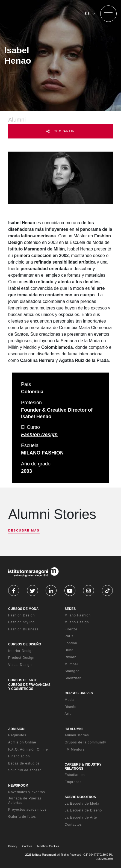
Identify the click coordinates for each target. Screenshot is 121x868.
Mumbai (71, 664)
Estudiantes (75, 775)
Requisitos (17, 735)
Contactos (73, 825)
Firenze (71, 629)
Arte (68, 714)
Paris (69, 636)
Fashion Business (23, 629)
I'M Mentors (75, 749)
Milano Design (77, 622)
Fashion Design (39, 435)
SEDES (70, 609)
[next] (23, 536)
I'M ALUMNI (74, 729)
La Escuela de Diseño (83, 810)
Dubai (70, 650)
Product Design (21, 658)
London (71, 643)
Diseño (71, 707)
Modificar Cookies (48, 846)
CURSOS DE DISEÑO (25, 644)
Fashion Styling (21, 622)
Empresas (73, 782)
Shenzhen (73, 678)
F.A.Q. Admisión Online (28, 749)
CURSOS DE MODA (23, 609)
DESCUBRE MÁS (24, 530)
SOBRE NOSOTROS (80, 797)
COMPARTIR (60, 131)
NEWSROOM (18, 786)
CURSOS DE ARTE (23, 680)
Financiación (19, 756)
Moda (69, 700)
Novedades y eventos (26, 792)
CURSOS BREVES (79, 693)
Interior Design (21, 651)
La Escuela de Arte (81, 817)
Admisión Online (22, 742)
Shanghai (73, 671)
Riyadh (71, 657)
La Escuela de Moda (82, 804)
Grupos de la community (85, 742)
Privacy (13, 846)
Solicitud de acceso (25, 770)
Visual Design (20, 665)
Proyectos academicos (27, 810)
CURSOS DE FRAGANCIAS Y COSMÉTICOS (29, 687)
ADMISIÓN (16, 729)
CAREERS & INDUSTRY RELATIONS (83, 766)
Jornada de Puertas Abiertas (25, 801)
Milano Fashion (78, 615)
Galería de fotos (22, 817)
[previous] (13, 536)
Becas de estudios (24, 763)
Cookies (27, 846)
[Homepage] (38, 14)
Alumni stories (77, 735)
